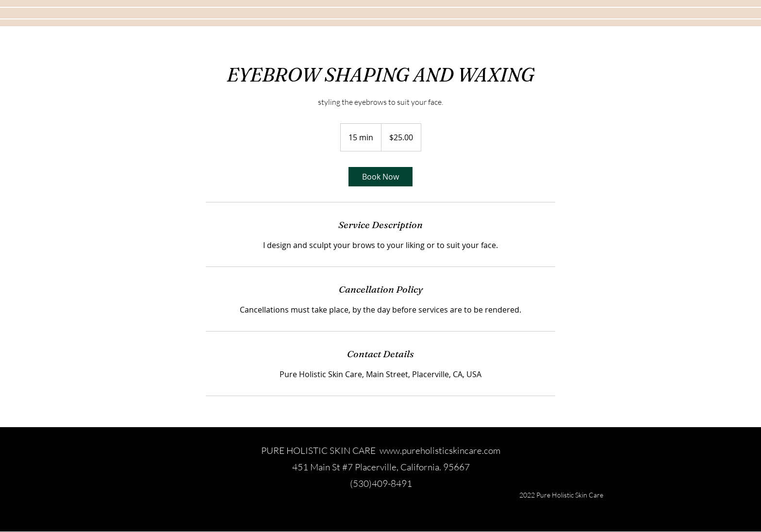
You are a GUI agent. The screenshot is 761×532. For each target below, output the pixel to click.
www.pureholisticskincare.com (440, 450)
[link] (380, 177)
